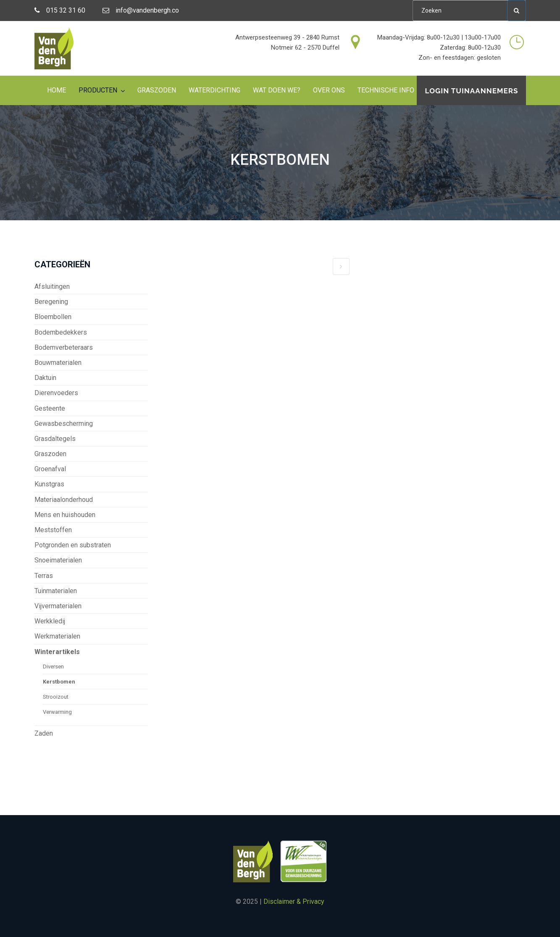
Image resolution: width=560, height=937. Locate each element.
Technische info (386, 90)
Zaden (44, 733)
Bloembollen (53, 317)
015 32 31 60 (60, 10)
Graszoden (157, 90)
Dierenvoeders (56, 393)
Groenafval (50, 469)
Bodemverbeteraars (64, 347)
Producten (98, 90)
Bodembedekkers (61, 332)
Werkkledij (50, 621)
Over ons (329, 90)
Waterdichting (214, 90)
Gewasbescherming (64, 424)
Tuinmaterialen (56, 591)
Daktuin (45, 378)
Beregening (51, 302)
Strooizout (56, 697)
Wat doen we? (277, 90)
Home (57, 90)
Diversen (53, 666)
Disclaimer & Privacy (294, 901)
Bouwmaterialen (58, 363)
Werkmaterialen (57, 636)
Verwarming (57, 712)
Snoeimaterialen (58, 560)
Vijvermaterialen (58, 606)
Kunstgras (49, 484)
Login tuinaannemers (471, 91)
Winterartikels (57, 652)
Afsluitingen (52, 286)
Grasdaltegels (55, 439)
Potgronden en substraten (73, 545)
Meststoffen (53, 530)
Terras (44, 576)
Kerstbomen (59, 682)
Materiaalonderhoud (64, 500)
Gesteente (50, 408)
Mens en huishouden (65, 515)
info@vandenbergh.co (141, 10)
